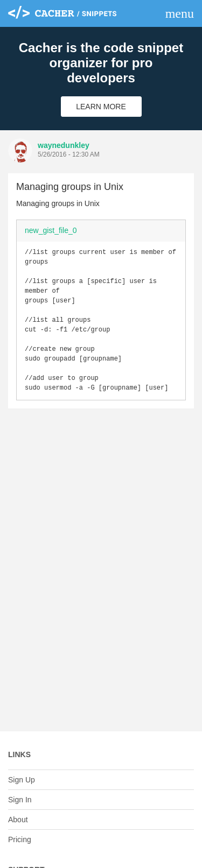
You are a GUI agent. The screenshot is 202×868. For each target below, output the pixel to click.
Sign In (20, 800)
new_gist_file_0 (51, 230)
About (18, 820)
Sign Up (22, 780)
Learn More (101, 107)
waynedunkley (64, 145)
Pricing (20, 839)
